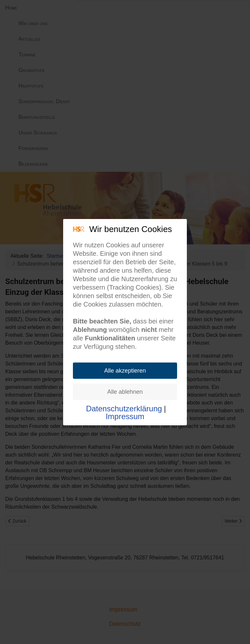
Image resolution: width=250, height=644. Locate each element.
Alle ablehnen (125, 392)
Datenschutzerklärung (124, 409)
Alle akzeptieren (125, 371)
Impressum (125, 417)
